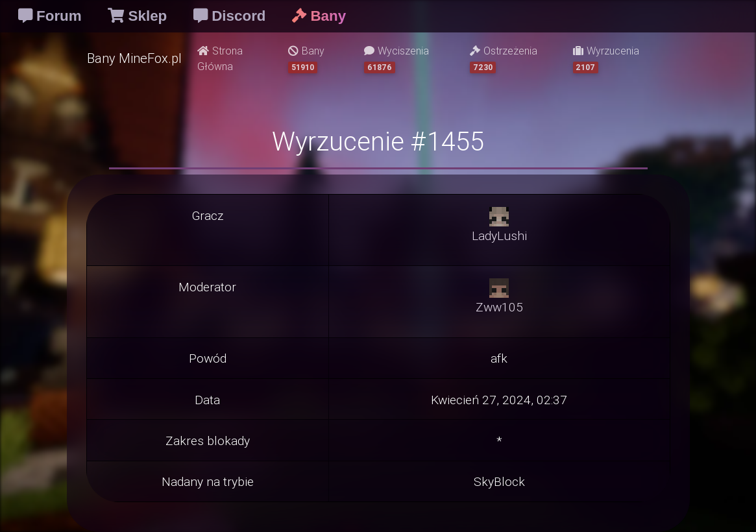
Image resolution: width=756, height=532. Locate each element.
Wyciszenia (396, 59)
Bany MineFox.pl (134, 58)
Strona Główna (220, 58)
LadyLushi (499, 236)
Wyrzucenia (606, 59)
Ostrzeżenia (504, 59)
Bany (306, 59)
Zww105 (499, 307)
